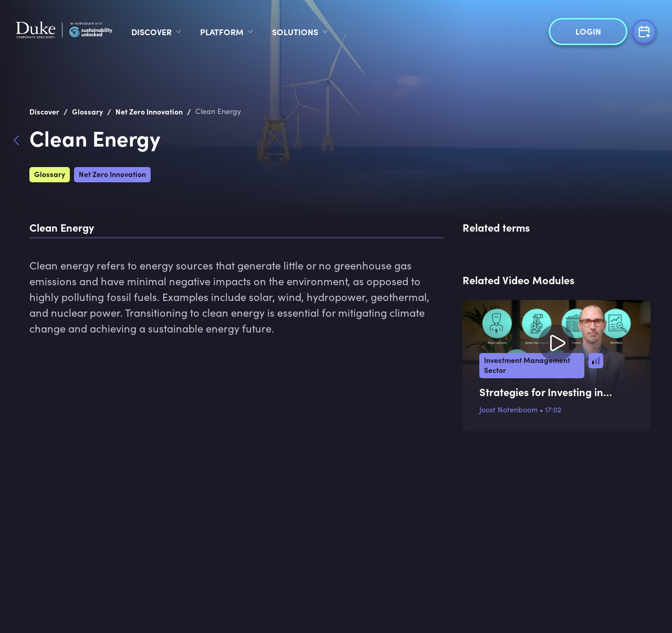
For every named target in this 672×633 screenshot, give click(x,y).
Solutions (375, 32)
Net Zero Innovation (112, 174)
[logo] (104, 32)
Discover (231, 32)
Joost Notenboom (508, 409)
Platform (302, 32)
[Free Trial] (644, 30)
